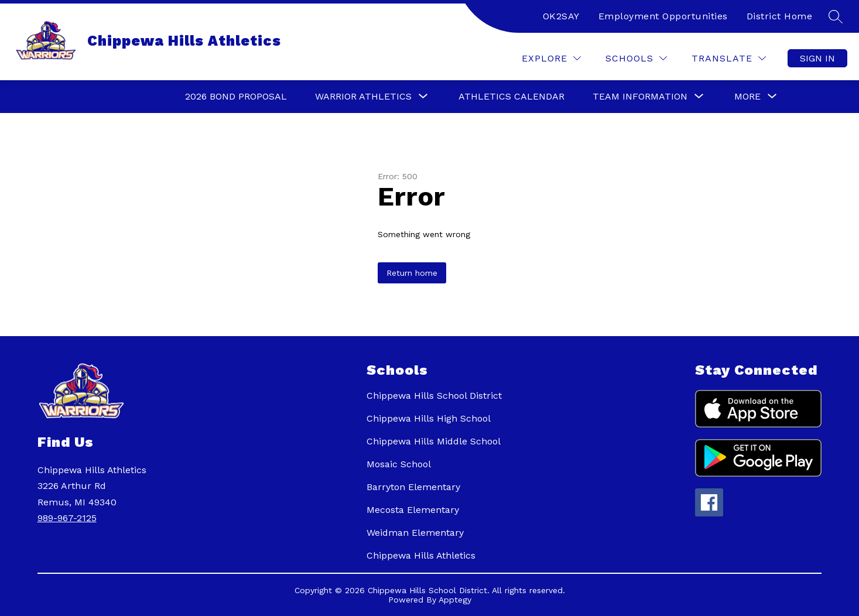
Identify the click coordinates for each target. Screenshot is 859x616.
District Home (780, 16)
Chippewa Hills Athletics (421, 555)
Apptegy (455, 600)
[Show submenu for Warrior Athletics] (363, 97)
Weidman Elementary (415, 533)
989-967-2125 (67, 518)
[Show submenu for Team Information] (640, 97)
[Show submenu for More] (747, 97)
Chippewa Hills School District (434, 396)
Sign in (817, 58)
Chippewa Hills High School (429, 418)
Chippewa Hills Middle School (434, 441)
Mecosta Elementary (413, 510)
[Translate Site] (729, 58)
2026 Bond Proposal (236, 96)
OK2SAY (561, 16)
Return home (412, 273)
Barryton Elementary (413, 487)
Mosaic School (399, 464)
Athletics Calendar (511, 96)
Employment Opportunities (663, 16)
